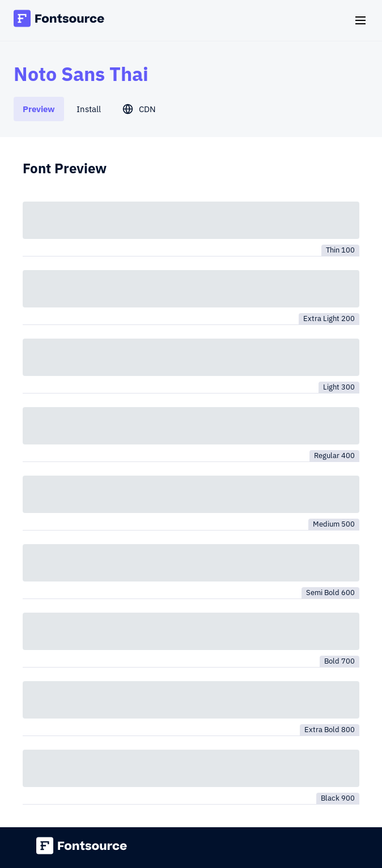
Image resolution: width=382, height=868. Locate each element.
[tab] (39, 109)
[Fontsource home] (59, 20)
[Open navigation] (360, 20)
